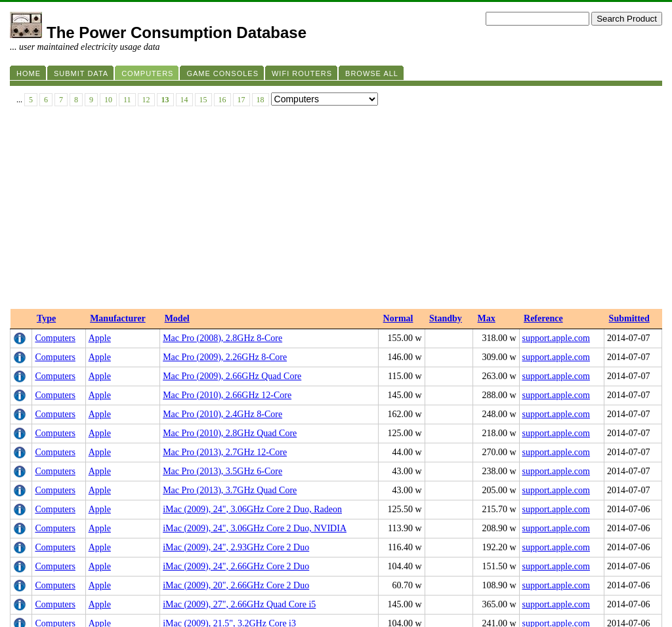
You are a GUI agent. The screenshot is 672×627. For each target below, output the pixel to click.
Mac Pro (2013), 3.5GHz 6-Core (222, 274)
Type (46, 122)
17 (241, 100)
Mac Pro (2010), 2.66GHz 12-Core (227, 198)
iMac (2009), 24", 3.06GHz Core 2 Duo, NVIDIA (255, 332)
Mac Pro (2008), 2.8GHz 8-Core (222, 141)
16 (222, 100)
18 (261, 100)
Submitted (629, 122)
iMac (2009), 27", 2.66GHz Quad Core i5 (239, 408)
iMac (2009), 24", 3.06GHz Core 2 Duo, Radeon (252, 313)
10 (108, 100)
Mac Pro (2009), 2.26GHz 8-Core (225, 160)
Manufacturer (118, 122)
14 (184, 100)
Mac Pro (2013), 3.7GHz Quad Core (230, 293)
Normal (398, 122)
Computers (55, 141)
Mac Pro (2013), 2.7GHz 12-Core (225, 255)
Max (487, 122)
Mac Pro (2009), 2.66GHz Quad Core (232, 179)
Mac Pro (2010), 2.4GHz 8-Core (222, 217)
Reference (543, 122)
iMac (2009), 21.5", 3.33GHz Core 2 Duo (240, 446)
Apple (100, 141)
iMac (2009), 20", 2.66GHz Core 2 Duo (236, 389)
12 (146, 100)
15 (203, 100)
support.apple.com (556, 141)
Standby (446, 122)
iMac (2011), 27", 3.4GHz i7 (216, 503)
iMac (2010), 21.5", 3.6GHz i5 (219, 484)
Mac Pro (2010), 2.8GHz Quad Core (230, 236)
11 (127, 100)
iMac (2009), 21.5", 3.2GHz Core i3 (229, 427)
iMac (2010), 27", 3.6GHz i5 (216, 465)
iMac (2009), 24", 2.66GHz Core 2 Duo (236, 370)
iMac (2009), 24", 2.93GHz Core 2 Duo (236, 351)
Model (177, 122)
